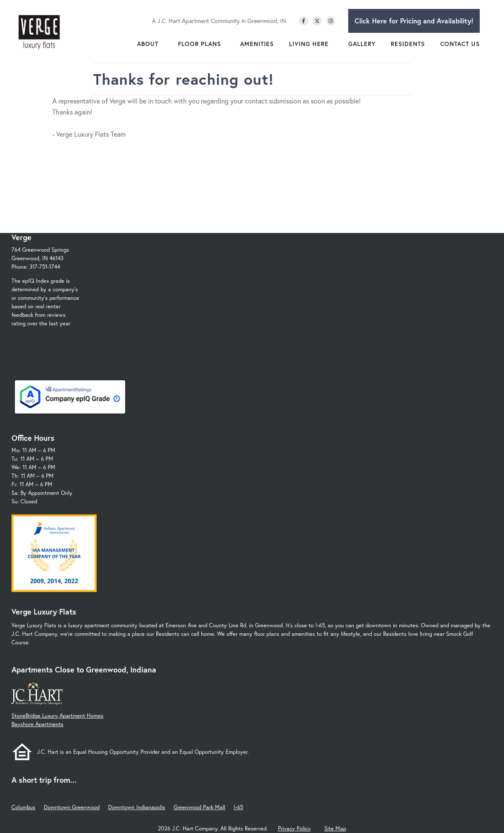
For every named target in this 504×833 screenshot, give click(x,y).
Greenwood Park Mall (199, 807)
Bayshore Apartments (37, 724)
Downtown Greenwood (72, 807)
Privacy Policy (294, 829)
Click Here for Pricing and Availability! (414, 21)
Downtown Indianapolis (137, 807)
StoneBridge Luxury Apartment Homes (57, 716)
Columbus (23, 807)
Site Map (335, 829)
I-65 (238, 807)
